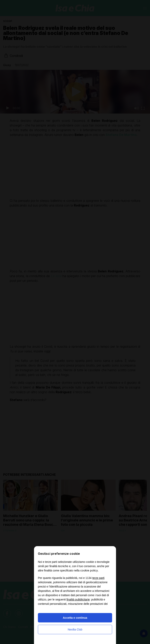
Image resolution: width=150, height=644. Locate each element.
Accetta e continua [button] (75, 618)
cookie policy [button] (89, 570)
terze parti (98, 578)
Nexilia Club (75, 629)
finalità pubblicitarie (78, 599)
